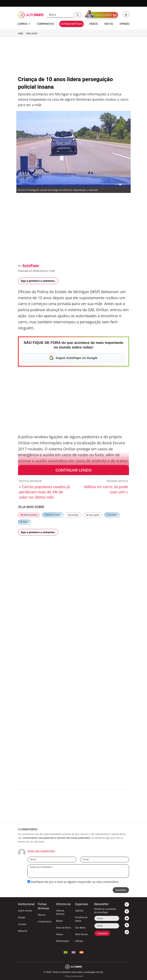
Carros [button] (24, 24)
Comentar (121, 890)
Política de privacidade (74, 976)
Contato (22, 924)
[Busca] (60, 15)
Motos (59, 921)
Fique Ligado (32, 34)
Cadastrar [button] (102, 933)
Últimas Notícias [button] (72, 24)
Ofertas (79, 941)
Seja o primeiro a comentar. (38, 281)
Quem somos (25, 910)
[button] (77, 15)
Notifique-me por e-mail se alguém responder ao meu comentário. (73, 882)
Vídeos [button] (93, 24)
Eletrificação (63, 941)
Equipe (22, 917)
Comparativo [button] (45, 24)
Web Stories (81, 934)
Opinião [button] (124, 24)
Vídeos (24, 522)
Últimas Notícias (29, 515)
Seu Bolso (112, 515)
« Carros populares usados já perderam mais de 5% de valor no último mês (44, 492)
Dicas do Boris (64, 927)
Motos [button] (109, 24)
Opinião (79, 910)
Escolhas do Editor (53, 515)
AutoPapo (31, 265)
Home (21, 34)
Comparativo (45, 921)
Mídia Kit (23, 931)
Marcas (42, 915)
